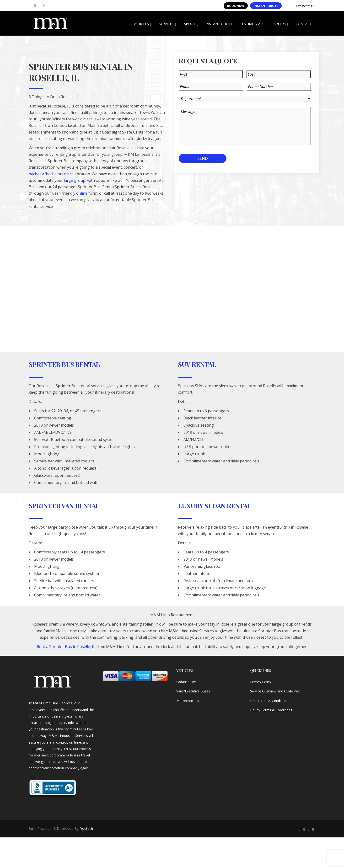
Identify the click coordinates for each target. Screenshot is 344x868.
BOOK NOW (236, 6)
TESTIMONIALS (252, 24)
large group (75, 180)
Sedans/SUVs (186, 682)
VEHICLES (143, 24)
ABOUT (191, 24)
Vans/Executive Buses (193, 691)
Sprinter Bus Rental (64, 364)
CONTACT (304, 24)
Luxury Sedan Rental (215, 506)
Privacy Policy (261, 682)
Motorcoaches (188, 701)
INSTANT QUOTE (266, 6)
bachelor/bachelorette (49, 174)
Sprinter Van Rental (64, 506)
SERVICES (168, 24)
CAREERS (280, 24)
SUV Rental (197, 364)
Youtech (87, 828)
